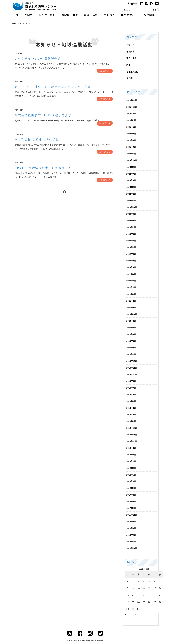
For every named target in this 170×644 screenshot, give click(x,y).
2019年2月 (132, 411)
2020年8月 (132, 318)
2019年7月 (132, 385)
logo (38, 6)
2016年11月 (132, 511)
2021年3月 (132, 305)
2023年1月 (132, 246)
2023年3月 (132, 232)
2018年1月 (132, 484)
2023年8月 (132, 219)
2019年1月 (132, 418)
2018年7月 (132, 458)
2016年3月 (132, 524)
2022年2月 (132, 279)
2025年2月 (132, 146)
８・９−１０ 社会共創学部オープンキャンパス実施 (58, 87)
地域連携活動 (133, 71)
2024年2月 (132, 193)
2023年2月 (132, 239)
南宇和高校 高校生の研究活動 (39, 139)
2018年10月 (132, 438)
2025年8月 (132, 113)
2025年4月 (132, 133)
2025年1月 (132, 153)
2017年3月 (132, 491)
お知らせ (131, 45)
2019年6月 (132, 391)
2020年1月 (132, 352)
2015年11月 (132, 544)
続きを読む (105, 70)
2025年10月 (132, 106)
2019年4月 (132, 405)
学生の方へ (128, 16)
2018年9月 (132, 444)
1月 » (134, 610)
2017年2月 (132, 497)
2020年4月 (132, 332)
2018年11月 (132, 431)
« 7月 (127, 610)
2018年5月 (132, 471)
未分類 (130, 78)
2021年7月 (132, 285)
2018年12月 (132, 425)
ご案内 (29, 16)
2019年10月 (132, 371)
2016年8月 (132, 517)
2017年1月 (132, 504)
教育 (129, 65)
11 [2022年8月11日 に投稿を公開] (144, 584)
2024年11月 (132, 159)
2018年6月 (132, 464)
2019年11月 (132, 365)
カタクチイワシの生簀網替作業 (41, 58)
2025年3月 (132, 140)
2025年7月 (132, 120)
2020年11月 (132, 312)
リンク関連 (148, 16)
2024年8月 (132, 166)
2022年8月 (132, 252)
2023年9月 (132, 212)
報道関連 (131, 51)
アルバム (110, 16)
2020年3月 (132, 338)
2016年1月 (132, 537)
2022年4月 (132, 272)
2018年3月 (132, 478)
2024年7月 (132, 173)
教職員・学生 (70, 16)
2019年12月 (132, 358)
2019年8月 (132, 378)
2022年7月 (132, 259)
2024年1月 (132, 199)
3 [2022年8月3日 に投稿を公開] (138, 577)
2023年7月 (132, 226)
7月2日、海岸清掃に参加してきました (47, 167)
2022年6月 (132, 265)
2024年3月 (132, 186)
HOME (15, 24)
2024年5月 (132, 179)
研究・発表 (132, 58)
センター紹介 (47, 16)
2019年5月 (132, 398)
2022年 (22, 24)
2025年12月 (132, 100)
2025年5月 (132, 126)
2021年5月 (132, 292)
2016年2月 (132, 531)
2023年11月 (132, 206)
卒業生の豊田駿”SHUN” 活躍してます (47, 115)
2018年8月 (132, 451)
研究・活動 (91, 16)
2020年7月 (132, 325)
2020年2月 (132, 345)
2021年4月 (132, 299)
